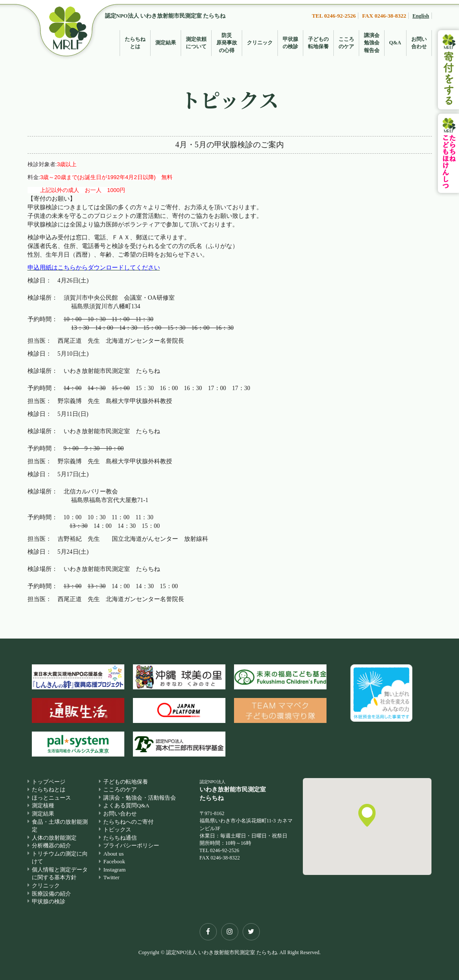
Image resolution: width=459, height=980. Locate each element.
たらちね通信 (120, 838)
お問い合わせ (419, 43)
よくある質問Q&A (126, 806)
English (421, 16)
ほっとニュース (51, 798)
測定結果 (166, 43)
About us (113, 854)
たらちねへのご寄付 (128, 822)
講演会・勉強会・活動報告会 (140, 798)
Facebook (114, 862)
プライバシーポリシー (131, 846)
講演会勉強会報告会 (372, 43)
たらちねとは (135, 43)
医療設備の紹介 (51, 894)
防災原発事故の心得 (227, 43)
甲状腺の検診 (290, 43)
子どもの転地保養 (318, 43)
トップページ (49, 782)
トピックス (117, 830)
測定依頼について (196, 43)
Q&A (395, 43)
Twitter (111, 878)
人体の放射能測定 (54, 838)
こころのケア (346, 43)
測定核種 (43, 806)
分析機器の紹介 (51, 846)
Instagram (114, 870)
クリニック (260, 43)
